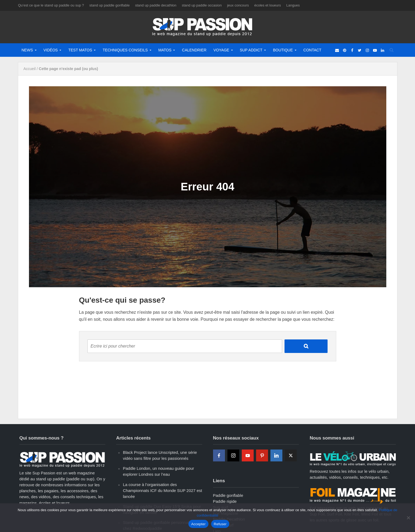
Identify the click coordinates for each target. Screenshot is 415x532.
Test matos (80, 50)
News (27, 50)
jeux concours (238, 5)
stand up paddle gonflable (110, 5)
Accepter (198, 524)
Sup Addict (251, 50)
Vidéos (51, 50)
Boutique (283, 50)
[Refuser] (408, 518)
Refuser (220, 524)
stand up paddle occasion (202, 5)
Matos (165, 50)
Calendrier (194, 50)
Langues (293, 5)
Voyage (221, 50)
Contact (313, 50)
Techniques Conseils (125, 50)
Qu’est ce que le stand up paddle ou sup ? (51, 5)
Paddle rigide (225, 501)
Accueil (30, 69)
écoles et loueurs (267, 5)
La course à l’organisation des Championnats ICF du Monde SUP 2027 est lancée (162, 490)
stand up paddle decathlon (156, 5)
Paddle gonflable (228, 495)
